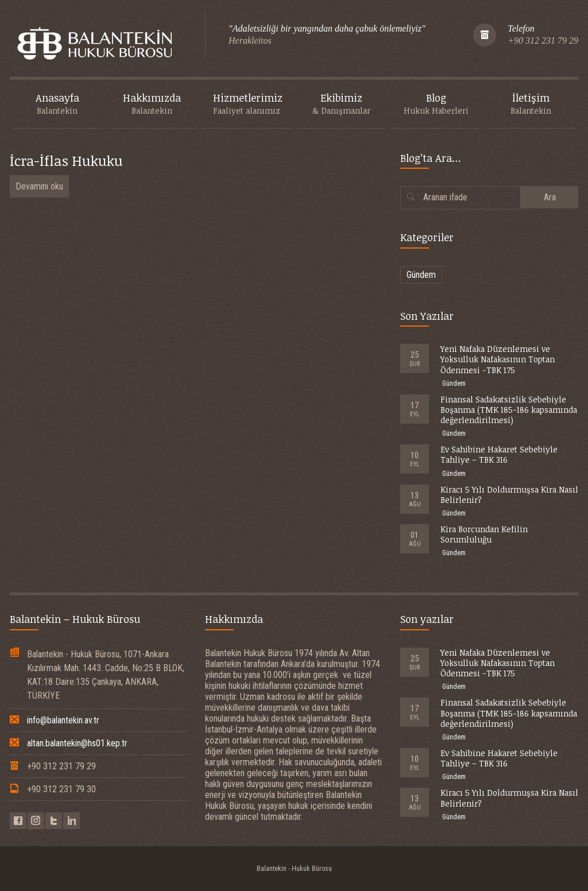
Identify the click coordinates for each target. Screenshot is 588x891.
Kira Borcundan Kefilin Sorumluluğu (484, 534)
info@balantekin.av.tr (63, 720)
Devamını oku (39, 186)
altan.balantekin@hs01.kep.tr (77, 743)
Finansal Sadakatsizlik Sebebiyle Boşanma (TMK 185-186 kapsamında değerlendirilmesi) (509, 410)
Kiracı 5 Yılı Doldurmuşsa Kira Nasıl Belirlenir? (509, 495)
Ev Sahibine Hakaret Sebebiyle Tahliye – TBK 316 (499, 454)
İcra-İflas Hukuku (66, 160)
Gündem (421, 275)
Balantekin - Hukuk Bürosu (294, 869)
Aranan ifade (445, 197)
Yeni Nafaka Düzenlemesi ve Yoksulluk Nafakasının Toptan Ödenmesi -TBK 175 (498, 359)
